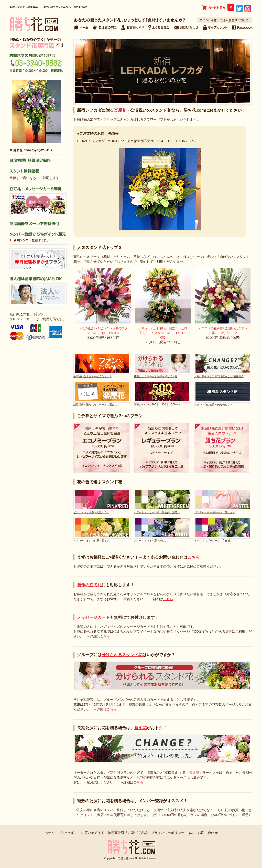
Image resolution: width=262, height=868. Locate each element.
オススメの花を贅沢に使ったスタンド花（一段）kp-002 (223, 331)
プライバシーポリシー (168, 833)
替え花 (140, 728)
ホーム (50, 833)
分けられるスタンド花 (122, 655)
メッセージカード (93, 617)
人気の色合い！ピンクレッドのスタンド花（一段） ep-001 (103, 331)
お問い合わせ (208, 833)
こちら (194, 557)
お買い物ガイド (93, 833)
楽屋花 (120, 110)
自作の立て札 (89, 585)
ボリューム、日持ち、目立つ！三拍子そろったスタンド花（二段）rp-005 (163, 333)
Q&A (191, 833)
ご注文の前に (68, 833)
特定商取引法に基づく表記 (128, 833)
